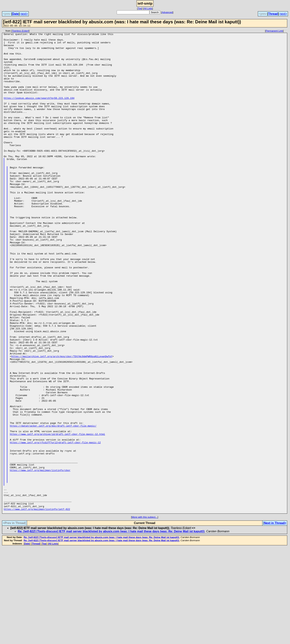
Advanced (167, 12)
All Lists (148, 8)
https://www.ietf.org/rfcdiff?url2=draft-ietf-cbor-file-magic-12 (55, 525)
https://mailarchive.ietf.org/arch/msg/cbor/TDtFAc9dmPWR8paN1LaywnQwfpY (62, 422)
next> (24, 14)
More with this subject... (145, 614)
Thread (273, 14)
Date (15, 14)
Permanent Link (274, 31)
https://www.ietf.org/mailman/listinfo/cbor (40, 558)
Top (140, 8)
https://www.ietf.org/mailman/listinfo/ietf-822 (37, 605)
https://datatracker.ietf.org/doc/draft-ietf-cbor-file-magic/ (53, 505)
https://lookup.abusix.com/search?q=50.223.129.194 (39, 112)
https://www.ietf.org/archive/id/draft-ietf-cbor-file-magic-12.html (57, 515)
